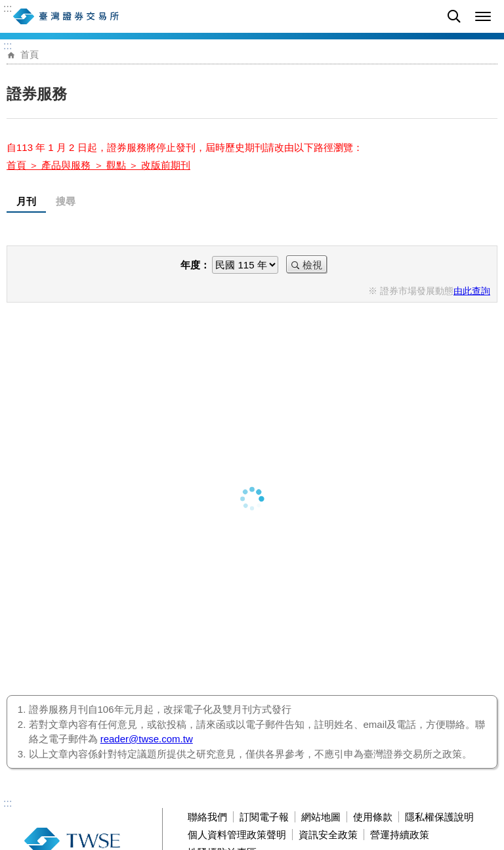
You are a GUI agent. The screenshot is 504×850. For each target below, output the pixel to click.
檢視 (312, 265)
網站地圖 (321, 817)
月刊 (26, 201)
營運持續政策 (400, 835)
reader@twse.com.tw (147, 739)
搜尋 (66, 201)
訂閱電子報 (264, 817)
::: (8, 9)
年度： (195, 265)
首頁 (30, 55)
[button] (483, 16)
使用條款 (373, 817)
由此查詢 (472, 291)
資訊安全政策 (328, 835)
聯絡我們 (207, 817)
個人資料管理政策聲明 (237, 835)
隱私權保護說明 (439, 817)
